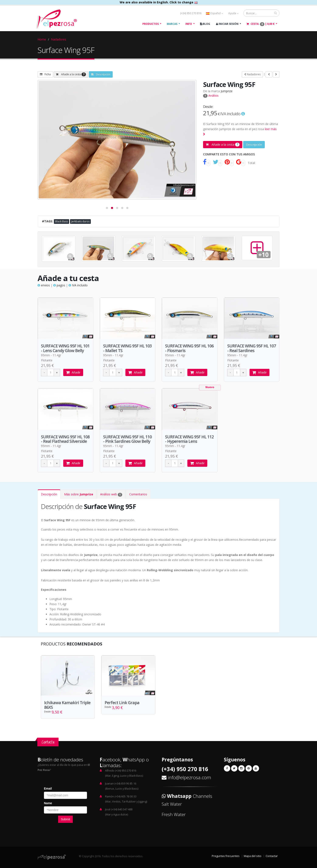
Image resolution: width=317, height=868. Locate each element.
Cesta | (261, 24)
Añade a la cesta (71, 74)
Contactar (272, 856)
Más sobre (79, 494)
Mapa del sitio (253, 856)
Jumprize (227, 91)
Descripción (101, 74)
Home (42, 39)
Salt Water (172, 804)
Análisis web (111, 495)
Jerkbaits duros (80, 221)
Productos (151, 24)
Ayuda (233, 13)
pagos (59, 285)
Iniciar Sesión (227, 24)
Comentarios (138, 494)
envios (44, 285)
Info (189, 24)
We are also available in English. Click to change (159, 2)
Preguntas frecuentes (226, 856)
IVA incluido (78, 285)
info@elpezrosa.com (189, 778)
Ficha (45, 74)
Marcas (172, 24)
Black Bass (62, 221)
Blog (205, 24)
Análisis (211, 95)
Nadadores (59, 39)
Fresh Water (174, 815)
